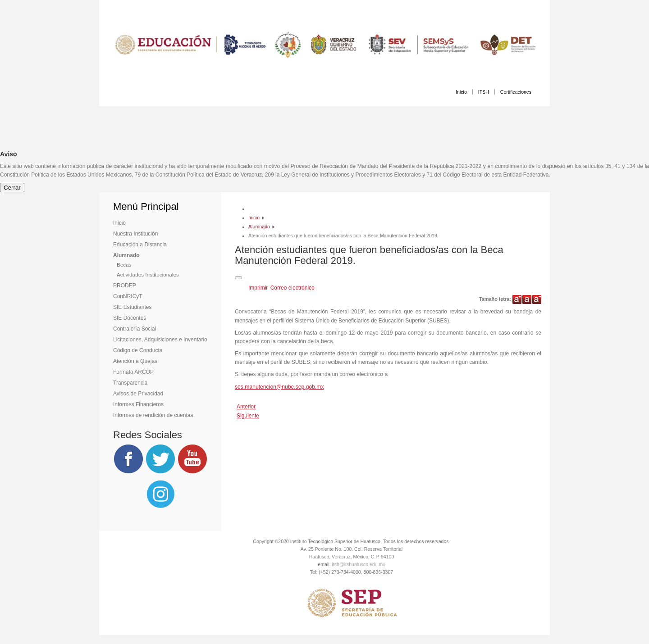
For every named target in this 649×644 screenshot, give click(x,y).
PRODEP (125, 286)
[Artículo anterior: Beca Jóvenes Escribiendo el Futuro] (246, 407)
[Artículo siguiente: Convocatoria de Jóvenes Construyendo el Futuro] (248, 416)
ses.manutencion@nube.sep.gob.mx (279, 387)
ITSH (484, 92)
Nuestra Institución (135, 234)
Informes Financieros (138, 404)
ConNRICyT (128, 296)
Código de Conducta (138, 350)
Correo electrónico (293, 288)
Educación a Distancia (140, 245)
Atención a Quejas (135, 361)
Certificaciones (516, 92)
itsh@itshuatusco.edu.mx (359, 564)
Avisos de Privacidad (138, 394)
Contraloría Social (135, 329)
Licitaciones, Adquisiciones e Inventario (160, 340)
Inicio (461, 92)
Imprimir (259, 288)
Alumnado (126, 255)
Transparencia (130, 383)
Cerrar (12, 188)
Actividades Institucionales (148, 274)
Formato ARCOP (133, 372)
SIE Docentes (130, 318)
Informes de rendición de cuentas (153, 415)
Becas (124, 265)
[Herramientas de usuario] (238, 278)
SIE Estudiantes (132, 307)
